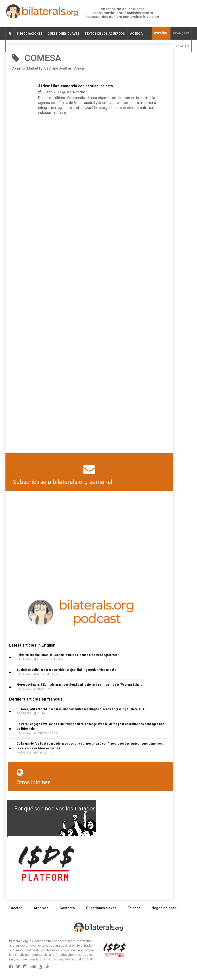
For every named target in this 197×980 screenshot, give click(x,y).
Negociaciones (30, 34)
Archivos (41, 908)
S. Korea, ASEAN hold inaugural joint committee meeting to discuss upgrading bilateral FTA (81, 709)
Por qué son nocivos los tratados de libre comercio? (78, 809)
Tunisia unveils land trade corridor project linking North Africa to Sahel (67, 670)
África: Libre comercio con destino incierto (76, 86)
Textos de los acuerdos (105, 34)
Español (161, 33)
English (182, 46)
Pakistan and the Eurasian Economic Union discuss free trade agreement (68, 655)
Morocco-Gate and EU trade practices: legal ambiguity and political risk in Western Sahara (79, 685)
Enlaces (134, 908)
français (181, 33)
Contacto (67, 908)
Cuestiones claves (64, 34)
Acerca (136, 34)
